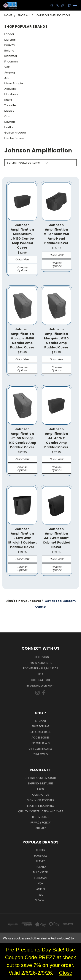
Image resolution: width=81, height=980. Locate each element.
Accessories (41, 738)
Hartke (9, 127)
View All (41, 900)
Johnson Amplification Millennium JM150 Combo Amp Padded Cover (22, 236)
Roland (9, 51)
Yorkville (10, 105)
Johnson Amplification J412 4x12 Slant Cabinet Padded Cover (57, 538)
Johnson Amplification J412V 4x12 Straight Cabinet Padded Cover (22, 538)
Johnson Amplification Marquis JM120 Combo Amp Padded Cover (56, 338)
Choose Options (22, 269)
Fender (9, 34)
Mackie (9, 111)
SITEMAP (41, 828)
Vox (7, 67)
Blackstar (11, 56)
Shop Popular (41, 726)
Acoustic (10, 89)
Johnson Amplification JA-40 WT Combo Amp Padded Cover (56, 438)
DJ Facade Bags (40, 732)
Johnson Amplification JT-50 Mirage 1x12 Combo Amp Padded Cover (22, 438)
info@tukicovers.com (40, 686)
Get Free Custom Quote (40, 778)
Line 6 (8, 100)
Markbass (11, 94)
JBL (6, 78)
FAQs (40, 789)
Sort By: (12, 163)
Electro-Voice (14, 138)
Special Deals (41, 743)
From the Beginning (41, 806)
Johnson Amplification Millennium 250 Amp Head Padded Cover (56, 234)
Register (48, 800)
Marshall (10, 40)
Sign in (32, 800)
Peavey (10, 45)
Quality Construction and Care (40, 811)
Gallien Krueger (15, 133)
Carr (7, 116)
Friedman (11, 62)
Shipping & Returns (41, 783)
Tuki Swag (41, 754)
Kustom (10, 122)
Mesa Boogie (14, 83)
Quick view (22, 259)
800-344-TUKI (41, 680)
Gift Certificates (40, 749)
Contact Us (41, 795)
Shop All (41, 721)
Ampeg (10, 72)
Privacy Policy (40, 823)
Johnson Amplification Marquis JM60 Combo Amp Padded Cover (22, 338)
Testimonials (41, 817)
